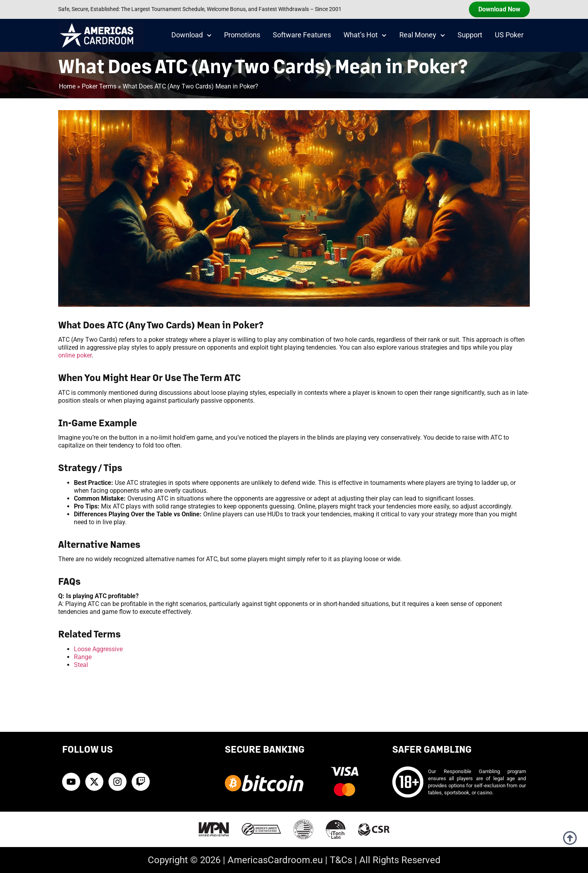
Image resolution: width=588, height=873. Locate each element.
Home (67, 86)
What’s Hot (365, 35)
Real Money (422, 35)
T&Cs (341, 860)
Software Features (302, 35)
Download (191, 35)
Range (83, 657)
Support (470, 35)
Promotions (242, 35)
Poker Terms (99, 86)
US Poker (509, 35)
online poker (75, 355)
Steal (81, 665)
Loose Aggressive (98, 649)
